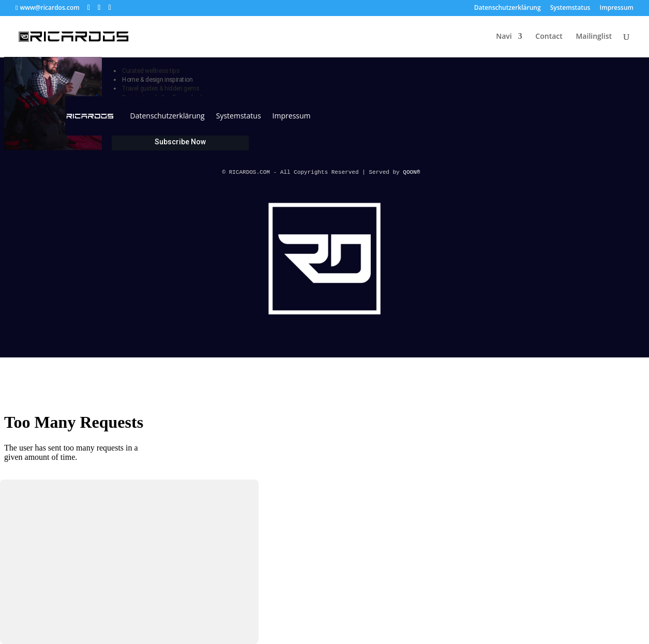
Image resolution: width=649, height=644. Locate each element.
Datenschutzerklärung (508, 8)
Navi (504, 37)
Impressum (617, 8)
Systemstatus (570, 8)
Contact (549, 37)
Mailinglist (594, 37)
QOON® (413, 172)
